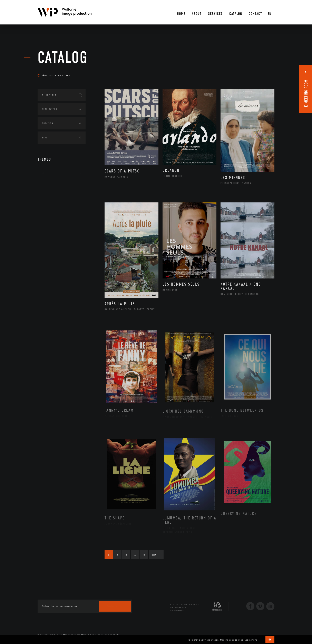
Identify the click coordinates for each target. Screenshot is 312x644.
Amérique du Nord (59, 204)
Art (44, 173)
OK (270, 640)
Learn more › (252, 640)
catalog (63, 57)
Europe (51, 224)
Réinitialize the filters (54, 75)
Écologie (47, 238)
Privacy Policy (89, 635)
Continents (49, 186)
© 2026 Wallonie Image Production (57, 635)
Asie (49, 217)
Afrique (51, 198)
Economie (48, 251)
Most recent (267, 72)
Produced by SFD (110, 635)
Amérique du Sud (58, 211)
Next (156, 555)
